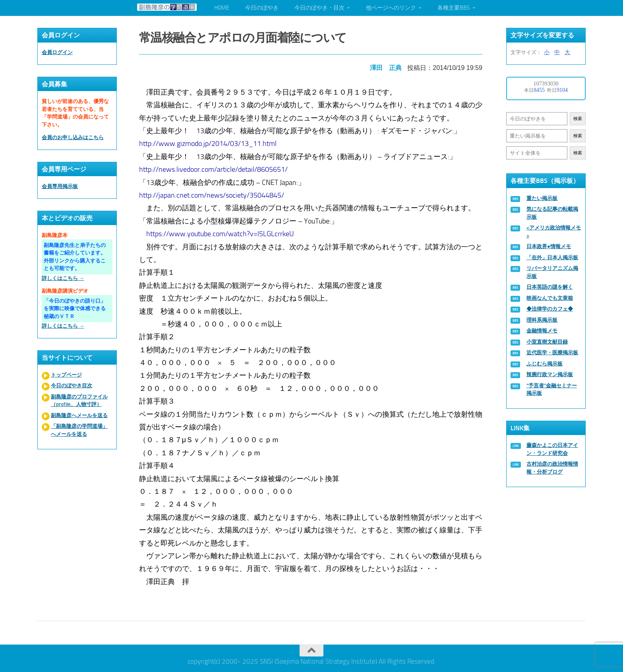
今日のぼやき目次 (72, 386)
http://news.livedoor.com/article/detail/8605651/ (214, 168)
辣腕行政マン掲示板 (550, 374)
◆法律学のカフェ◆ (550, 309)
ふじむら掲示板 (545, 364)
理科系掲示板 (542, 320)
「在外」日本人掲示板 (552, 257)
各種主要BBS (454, 8)
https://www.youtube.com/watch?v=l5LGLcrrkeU (221, 232)
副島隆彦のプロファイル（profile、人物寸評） (79, 401)
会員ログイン (57, 52)
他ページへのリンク (391, 8)
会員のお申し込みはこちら (73, 137)
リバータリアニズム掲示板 (552, 272)
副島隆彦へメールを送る (79, 415)
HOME (222, 8)
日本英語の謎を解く (550, 287)
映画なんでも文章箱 (550, 298)
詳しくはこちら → (63, 278)
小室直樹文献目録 (547, 342)
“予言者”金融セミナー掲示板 (552, 389)
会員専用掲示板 (60, 186)
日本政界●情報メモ (549, 246)
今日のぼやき (262, 8)
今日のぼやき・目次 (319, 8)
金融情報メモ (542, 331)
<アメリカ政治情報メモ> (554, 232)
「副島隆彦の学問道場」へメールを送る (79, 430)
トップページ (66, 375)
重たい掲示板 (542, 198)
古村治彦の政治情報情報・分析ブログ (552, 468)
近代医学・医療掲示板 (552, 353)
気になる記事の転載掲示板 (552, 213)
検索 (578, 119)
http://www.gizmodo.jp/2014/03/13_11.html (209, 142)
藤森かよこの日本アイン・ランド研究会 (552, 449)
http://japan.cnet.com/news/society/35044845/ (212, 194)
